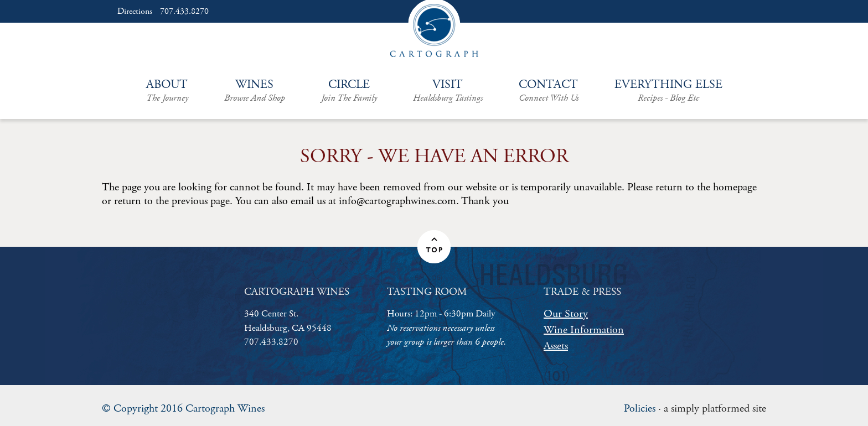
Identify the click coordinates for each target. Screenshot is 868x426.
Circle (349, 91)
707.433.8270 (184, 12)
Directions (135, 12)
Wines (255, 91)
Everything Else (668, 91)
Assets (556, 346)
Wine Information (584, 330)
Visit (448, 91)
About (167, 91)
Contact (549, 91)
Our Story (566, 314)
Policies (640, 409)
